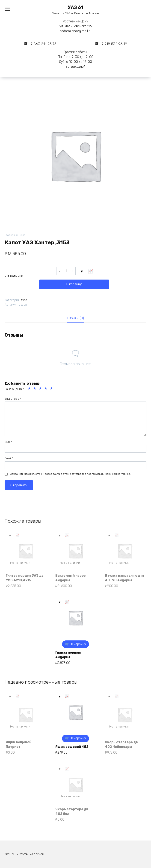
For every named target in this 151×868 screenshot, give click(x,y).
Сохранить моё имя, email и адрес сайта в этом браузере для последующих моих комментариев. (70, 474)
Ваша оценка (14, 389)
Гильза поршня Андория (68, 655)
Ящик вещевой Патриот (19, 745)
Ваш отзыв (13, 399)
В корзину (74, 284)
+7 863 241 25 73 (43, 44)
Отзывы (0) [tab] (76, 318)
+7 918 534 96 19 (113, 44)
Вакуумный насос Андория (71, 578)
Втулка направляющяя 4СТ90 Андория (124, 578)
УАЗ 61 (75, 8)
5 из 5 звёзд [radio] (52, 389)
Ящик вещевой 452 (72, 747)
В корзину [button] (79, 644)
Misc (22, 235)
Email (9, 458)
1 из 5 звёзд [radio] (30, 389)
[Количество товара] (66, 271)
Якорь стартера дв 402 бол (72, 812)
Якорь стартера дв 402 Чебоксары (121, 745)
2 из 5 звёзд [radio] (35, 389)
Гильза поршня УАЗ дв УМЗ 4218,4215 (25, 578)
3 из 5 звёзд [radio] (41, 389)
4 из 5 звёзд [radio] (46, 389)
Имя (9, 442)
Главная (10, 235)
